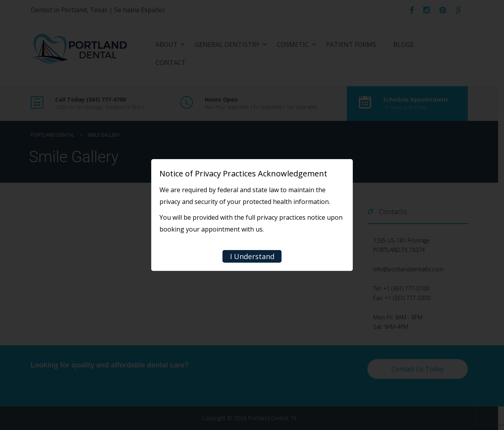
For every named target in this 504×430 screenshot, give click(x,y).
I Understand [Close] (252, 256)
